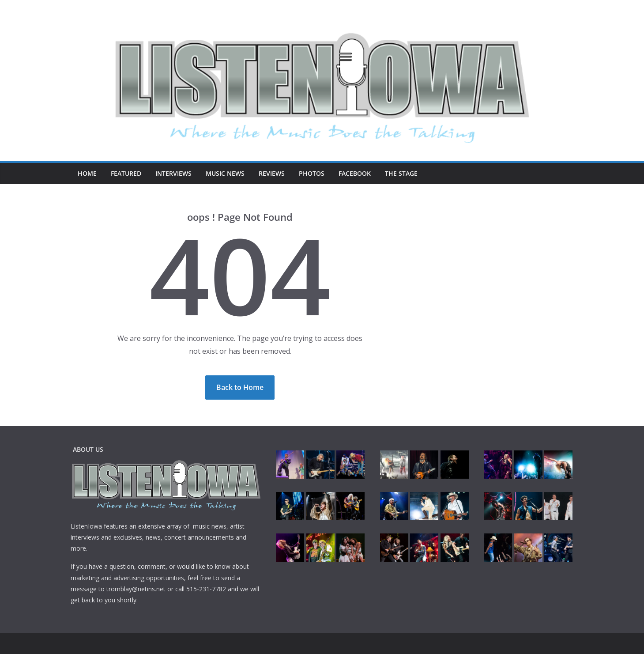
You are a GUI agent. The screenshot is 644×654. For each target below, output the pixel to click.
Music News (225, 173)
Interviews (173, 173)
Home (87, 173)
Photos (312, 173)
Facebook (355, 173)
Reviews (272, 173)
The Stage (401, 173)
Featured (126, 173)
